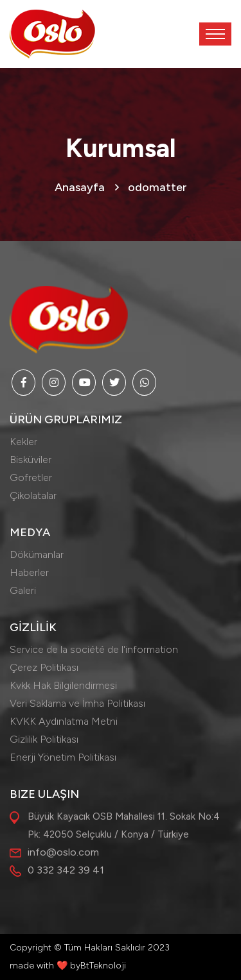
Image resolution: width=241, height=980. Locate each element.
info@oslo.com (63, 852)
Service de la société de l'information (94, 649)
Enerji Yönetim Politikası (63, 757)
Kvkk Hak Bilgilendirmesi (63, 685)
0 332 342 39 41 (66, 870)
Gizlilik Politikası (44, 739)
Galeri (23, 590)
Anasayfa (80, 187)
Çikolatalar (33, 495)
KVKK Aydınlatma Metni (64, 721)
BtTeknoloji (103, 966)
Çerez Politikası (44, 667)
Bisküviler (31, 460)
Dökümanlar (37, 554)
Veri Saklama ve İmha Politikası (77, 703)
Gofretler (31, 477)
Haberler (29, 572)
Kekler (23, 442)
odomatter (157, 187)
